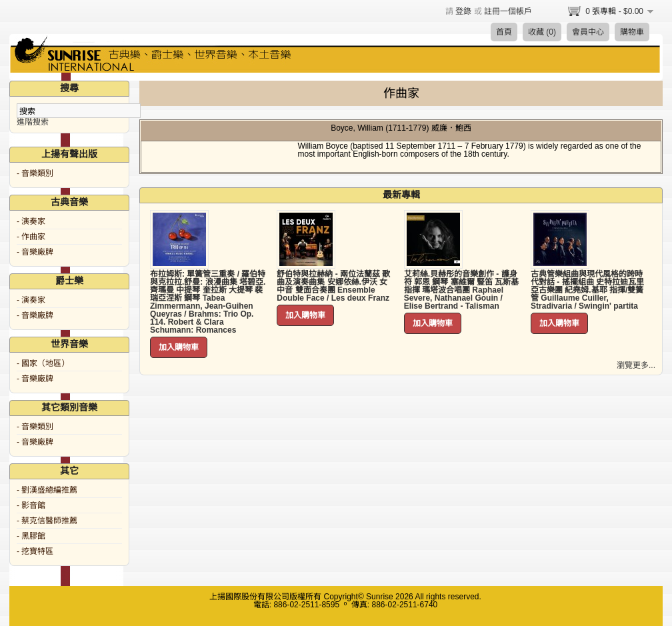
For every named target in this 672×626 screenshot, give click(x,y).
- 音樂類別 (35, 173)
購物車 (632, 32)
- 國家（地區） (43, 363)
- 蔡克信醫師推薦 (47, 521)
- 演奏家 (31, 221)
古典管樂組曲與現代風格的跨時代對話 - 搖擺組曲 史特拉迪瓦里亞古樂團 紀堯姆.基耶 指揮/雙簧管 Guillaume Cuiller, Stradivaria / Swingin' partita (587, 290)
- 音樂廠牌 (35, 252)
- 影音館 (31, 505)
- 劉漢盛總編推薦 (47, 490)
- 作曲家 (31, 237)
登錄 (463, 11)
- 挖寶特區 (35, 551)
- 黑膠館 (31, 536)
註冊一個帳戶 (508, 11)
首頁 (504, 32)
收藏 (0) (542, 32)
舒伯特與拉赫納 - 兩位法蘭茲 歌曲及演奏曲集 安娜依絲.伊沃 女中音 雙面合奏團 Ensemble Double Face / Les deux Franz (333, 286)
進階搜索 (33, 122)
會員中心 (588, 32)
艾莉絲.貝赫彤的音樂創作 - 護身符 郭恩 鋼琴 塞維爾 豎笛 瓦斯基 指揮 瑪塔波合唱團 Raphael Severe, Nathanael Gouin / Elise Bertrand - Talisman (462, 290)
